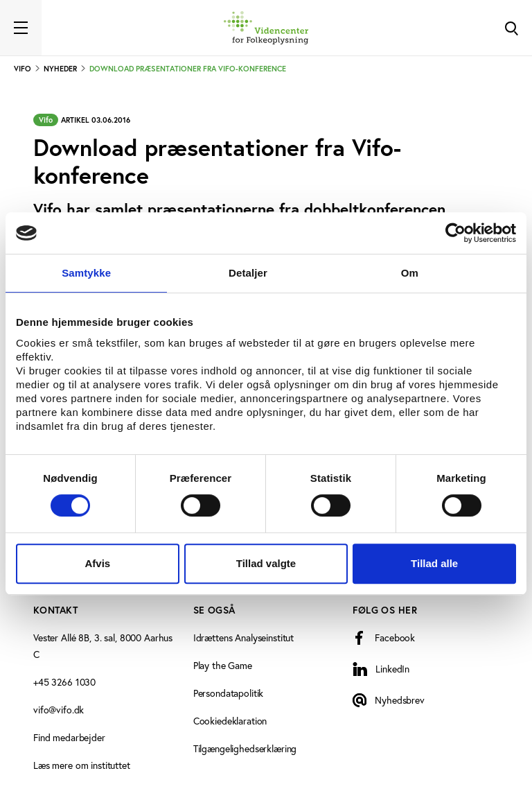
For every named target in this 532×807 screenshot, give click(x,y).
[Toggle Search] (511, 28)
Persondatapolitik (229, 693)
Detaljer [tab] (248, 273)
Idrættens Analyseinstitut (244, 638)
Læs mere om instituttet (82, 765)
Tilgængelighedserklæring (245, 749)
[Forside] (266, 28)
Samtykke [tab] (86, 273)
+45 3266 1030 (64, 682)
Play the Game (223, 666)
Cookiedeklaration (230, 721)
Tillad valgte (266, 563)
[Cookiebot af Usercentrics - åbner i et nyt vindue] (455, 233)
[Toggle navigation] (21, 28)
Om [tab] (410, 273)
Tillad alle (434, 563)
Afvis (97, 563)
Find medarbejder (69, 738)
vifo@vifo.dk (59, 710)
